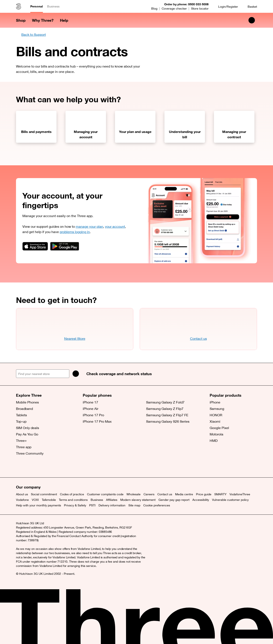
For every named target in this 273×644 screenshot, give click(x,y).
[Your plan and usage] (135, 127)
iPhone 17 (90, 402)
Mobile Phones (27, 402)
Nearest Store (75, 339)
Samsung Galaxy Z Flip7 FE (167, 415)
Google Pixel (219, 428)
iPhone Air (91, 409)
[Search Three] (252, 20)
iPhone (215, 402)
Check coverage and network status (119, 374)
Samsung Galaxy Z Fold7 (165, 402)
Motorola (216, 434)
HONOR (216, 415)
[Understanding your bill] (185, 127)
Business (53, 6)
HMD (214, 441)
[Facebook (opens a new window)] (30, 467)
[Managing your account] (86, 127)
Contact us (198, 339)
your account (115, 226)
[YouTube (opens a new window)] (49, 467)
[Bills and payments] (36, 127)
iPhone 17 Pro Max (97, 421)
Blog (154, 9)
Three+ (21, 441)
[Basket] (250, 6)
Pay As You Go (27, 434)
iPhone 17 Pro (93, 415)
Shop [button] (21, 20)
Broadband (24, 409)
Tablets (21, 415)
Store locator (200, 9)
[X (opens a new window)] (20, 467)
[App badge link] (35, 246)
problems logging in (75, 232)
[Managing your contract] (234, 127)
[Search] (76, 374)
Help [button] (64, 20)
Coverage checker (174, 9)
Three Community (30, 453)
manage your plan (89, 226)
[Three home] (19, 6)
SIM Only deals (28, 428)
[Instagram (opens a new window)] (39, 467)
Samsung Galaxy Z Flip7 (165, 409)
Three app (24, 447)
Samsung (217, 409)
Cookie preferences (157, 505)
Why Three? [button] (43, 20)
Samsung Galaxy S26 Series (168, 421)
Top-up (21, 421)
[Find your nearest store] (43, 374)
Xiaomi (215, 421)
